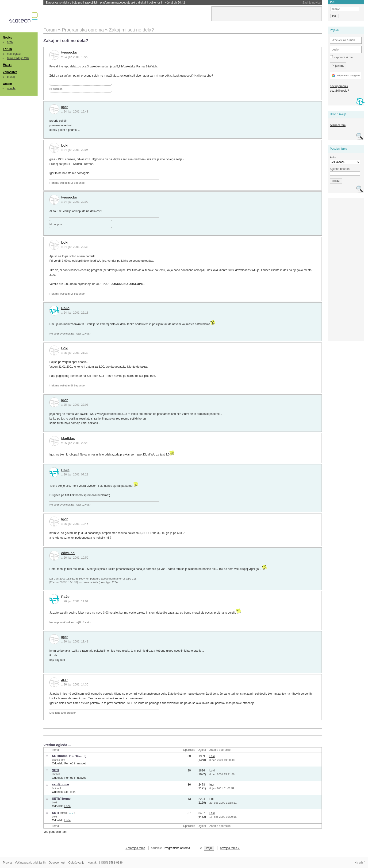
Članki (7, 65)
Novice (8, 38)
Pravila (7, 863)
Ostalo (7, 84)
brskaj (11, 77)
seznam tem (338, 125)
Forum (7, 49)
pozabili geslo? (339, 91)
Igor (65, 107)
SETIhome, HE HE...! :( (69, 756)
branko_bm (58, 760)
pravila (11, 88)
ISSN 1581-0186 (112, 863)
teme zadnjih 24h (18, 58)
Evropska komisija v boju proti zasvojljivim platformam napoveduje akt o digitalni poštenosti (115, 3)
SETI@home (61, 799)
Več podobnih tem (55, 832)
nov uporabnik (339, 86)
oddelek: (177, 848)
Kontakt (92, 863)
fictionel (56, 788)
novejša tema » (230, 848)
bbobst (56, 774)
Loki (65, 145)
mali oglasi (14, 54)
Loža (67, 806)
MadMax (68, 439)
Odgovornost (57, 863)
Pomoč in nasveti (75, 763)
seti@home (60, 784)
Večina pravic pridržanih (30, 863)
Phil (212, 799)
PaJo (65, 308)
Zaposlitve (10, 72)
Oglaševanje (76, 863)
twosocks (69, 52)
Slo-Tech (70, 792)
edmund (68, 553)
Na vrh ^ (360, 863)
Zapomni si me (341, 57)
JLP (64, 680)
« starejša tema (135, 848)
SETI (55, 770)
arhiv (10, 42)
